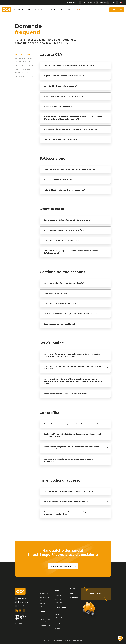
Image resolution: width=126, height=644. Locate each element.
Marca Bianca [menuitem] (60, 603)
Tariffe (67, 10)
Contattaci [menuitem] (74, 598)
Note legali (47, 640)
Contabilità (22, 73)
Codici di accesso (25, 77)
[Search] (117, 3)
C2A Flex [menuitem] (58, 599)
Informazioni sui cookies (62, 640)
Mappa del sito (78, 640)
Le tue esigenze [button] (34, 10)
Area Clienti (22, 606)
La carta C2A (24, 55)
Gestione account (25, 66)
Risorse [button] (76, 10)
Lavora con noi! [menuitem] (45, 597)
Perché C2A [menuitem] (44, 594)
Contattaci (117, 10)
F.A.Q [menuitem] (41, 607)
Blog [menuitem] (41, 616)
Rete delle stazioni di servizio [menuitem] (59, 626)
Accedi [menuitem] (73, 593)
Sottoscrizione (24, 58)
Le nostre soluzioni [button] (53, 10)
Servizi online (23, 69)
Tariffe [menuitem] (73, 589)
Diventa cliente (91, 3)
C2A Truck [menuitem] (59, 596)
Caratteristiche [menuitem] (45, 625)
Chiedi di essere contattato (63, 566)
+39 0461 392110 (73, 3)
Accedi (104, 3)
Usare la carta (23, 62)
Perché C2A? (19, 10)
